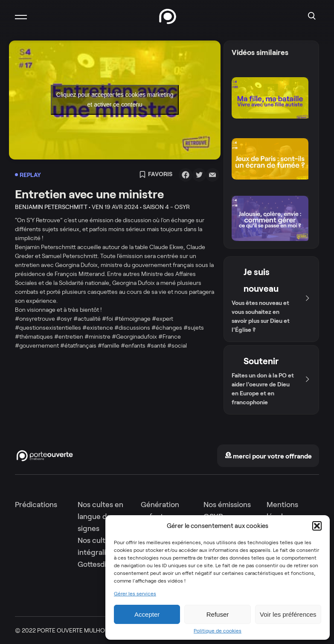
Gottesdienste (102, 564)
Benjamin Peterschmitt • (53, 207)
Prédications (36, 505)
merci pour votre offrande (268, 456)
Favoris (156, 175)
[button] (317, 526)
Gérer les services (135, 594)
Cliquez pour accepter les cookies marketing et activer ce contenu (115, 100)
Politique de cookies (218, 631)
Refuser (218, 614)
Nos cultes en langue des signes (100, 516)
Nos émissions (227, 505)
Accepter (147, 614)
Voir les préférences (288, 614)
